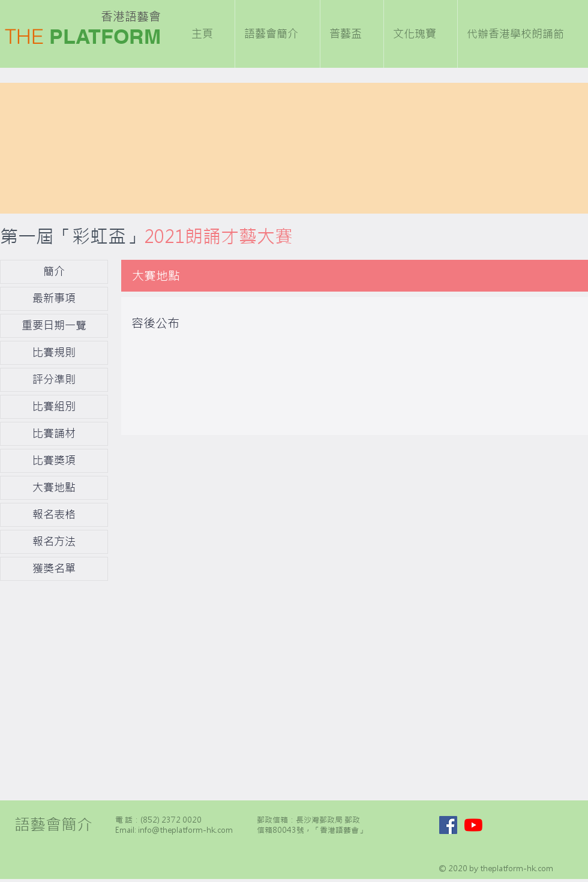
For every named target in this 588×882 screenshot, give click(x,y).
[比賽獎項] (54, 461)
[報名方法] (54, 542)
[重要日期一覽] (54, 326)
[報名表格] (54, 515)
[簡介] (54, 272)
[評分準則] (54, 380)
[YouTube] (473, 825)
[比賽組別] (54, 407)
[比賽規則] (54, 353)
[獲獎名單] (54, 569)
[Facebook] (448, 825)
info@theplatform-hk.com (185, 830)
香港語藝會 (131, 16)
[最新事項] (54, 299)
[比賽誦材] (54, 434)
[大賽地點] (54, 488)
